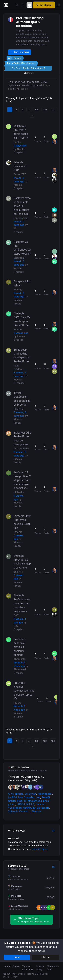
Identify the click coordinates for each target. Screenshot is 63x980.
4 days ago (20, 146)
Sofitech (13, 811)
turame (18, 268)
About (7, 966)
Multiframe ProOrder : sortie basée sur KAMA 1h (21, 132)
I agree (17, 957)
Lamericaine (21, 218)
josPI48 (12, 797)
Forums (18, 58)
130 (53, 110)
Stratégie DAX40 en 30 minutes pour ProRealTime (22, 319)
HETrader (19, 492)
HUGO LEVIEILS (25, 804)
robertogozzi (45, 794)
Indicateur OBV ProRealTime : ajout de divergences (23, 439)
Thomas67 (20, 659)
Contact (16, 966)
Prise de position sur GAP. (20, 166)
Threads (16, 876)
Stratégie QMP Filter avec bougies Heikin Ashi (22, 522)
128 (37, 110)
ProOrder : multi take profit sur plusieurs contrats (20, 647)
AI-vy (11, 794)
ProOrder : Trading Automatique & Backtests (29, 69)
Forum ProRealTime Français (21, 63)
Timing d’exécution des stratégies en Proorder (22, 399)
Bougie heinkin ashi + (22, 283)
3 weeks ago (21, 333)
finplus (18, 142)
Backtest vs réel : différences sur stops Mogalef (22, 248)
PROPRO (18, 409)
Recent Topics (40, 849)
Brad (20, 801)
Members (16, 896)
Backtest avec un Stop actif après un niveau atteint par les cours (22, 206)
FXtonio (18, 290)
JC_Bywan (30, 794)
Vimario (23, 811)
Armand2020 (21, 449)
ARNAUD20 (29, 808)
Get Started (44, 5)
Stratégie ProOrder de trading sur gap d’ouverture (22, 562)
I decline (45, 957)
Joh (38, 797)
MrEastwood (35, 801)
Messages (17, 886)
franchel (40, 804)
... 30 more (35, 811)
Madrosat (19, 258)
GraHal (12, 801)
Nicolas (21, 149)
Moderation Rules (53, 968)
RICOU (17, 703)
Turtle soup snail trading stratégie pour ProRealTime (22, 356)
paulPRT (18, 572)
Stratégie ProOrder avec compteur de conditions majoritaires (22, 603)
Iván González (26, 797)
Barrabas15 (43, 808)
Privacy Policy (40, 968)
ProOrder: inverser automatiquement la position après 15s (24, 691)
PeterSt (46, 797)
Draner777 (20, 174)
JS (15, 228)
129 (45, 110)
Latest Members (20, 906)
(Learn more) (37, 951)
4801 (16, 615)
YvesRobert (15, 808)
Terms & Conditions (28, 968)
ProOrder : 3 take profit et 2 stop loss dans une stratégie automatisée (22, 480)
